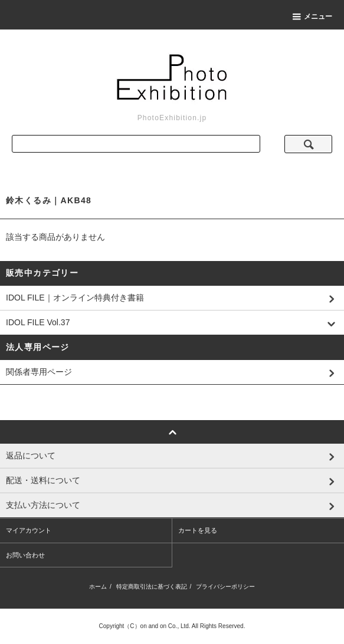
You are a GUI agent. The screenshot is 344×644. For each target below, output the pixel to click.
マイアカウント (29, 530)
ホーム (98, 587)
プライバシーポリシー (225, 587)
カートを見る (198, 530)
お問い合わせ (25, 555)
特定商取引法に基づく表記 (152, 587)
